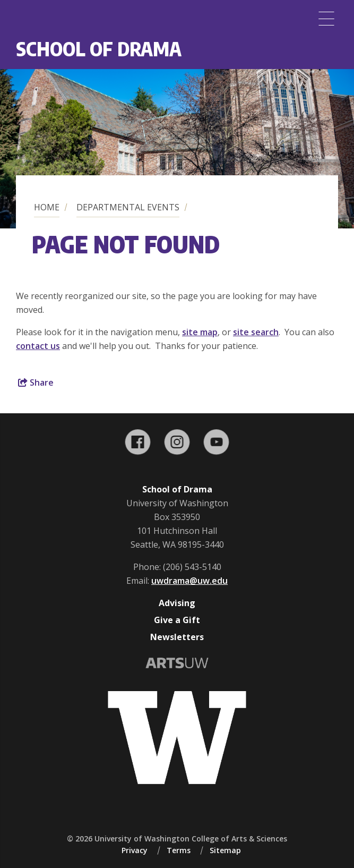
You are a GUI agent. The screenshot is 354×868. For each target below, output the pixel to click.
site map (200, 332)
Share (36, 382)
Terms (179, 850)
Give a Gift (177, 620)
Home (47, 207)
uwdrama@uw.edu (189, 581)
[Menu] (326, 19)
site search (256, 332)
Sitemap (225, 850)
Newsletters (177, 637)
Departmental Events (128, 207)
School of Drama (99, 49)
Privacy (135, 850)
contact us (38, 346)
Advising (177, 603)
